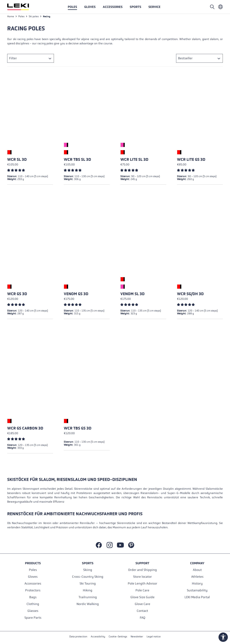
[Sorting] (199, 59)
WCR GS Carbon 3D (25, 429)
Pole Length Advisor (142, 583)
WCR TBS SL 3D (77, 160)
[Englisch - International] (220, 7)
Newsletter (137, 637)
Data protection (78, 637)
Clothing (33, 604)
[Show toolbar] (223, 637)
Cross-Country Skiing (88, 577)
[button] (135, 7)
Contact (142, 611)
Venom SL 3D (133, 295)
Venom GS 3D (76, 295)
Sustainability (197, 590)
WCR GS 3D (17, 295)
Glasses (33, 611)
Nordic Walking (88, 604)
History (197, 583)
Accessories (33, 583)
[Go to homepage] (22, 7)
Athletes (197, 577)
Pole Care (142, 590)
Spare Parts (33, 618)
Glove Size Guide (142, 597)
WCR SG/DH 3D (190, 295)
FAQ (142, 618)
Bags (33, 597)
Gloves (33, 577)
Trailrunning (88, 597)
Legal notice (154, 637)
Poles (33, 570)
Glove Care (142, 604)
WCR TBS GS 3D (78, 429)
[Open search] (212, 7)
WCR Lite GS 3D (191, 160)
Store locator (142, 577)
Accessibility (98, 637)
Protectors (33, 590)
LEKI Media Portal (197, 597)
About (197, 570)
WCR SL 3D (17, 160)
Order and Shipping (142, 570)
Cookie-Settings (118, 637)
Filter (13, 59)
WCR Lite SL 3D (134, 160)
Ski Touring (88, 583)
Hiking (88, 590)
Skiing (88, 570)
